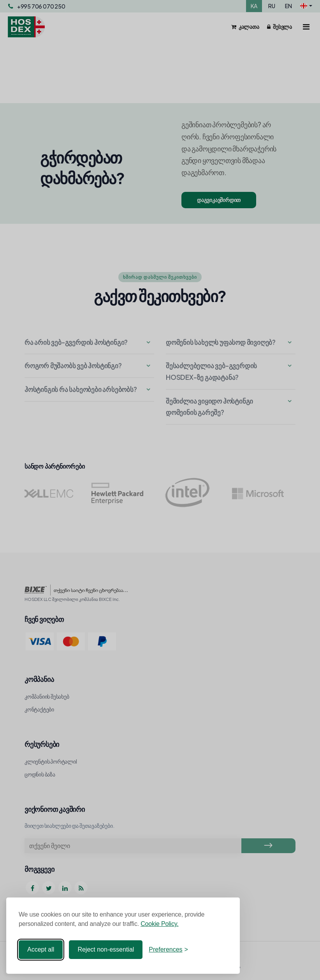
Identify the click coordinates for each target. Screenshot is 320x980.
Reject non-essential (106, 949)
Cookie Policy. (159, 924)
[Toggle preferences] (168, 950)
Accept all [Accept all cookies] (41, 949)
